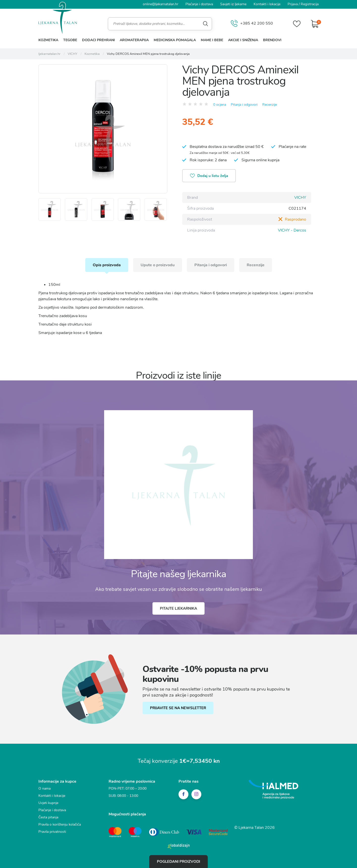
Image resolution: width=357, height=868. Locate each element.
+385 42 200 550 (252, 24)
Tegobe (70, 40)
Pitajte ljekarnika (178, 608)
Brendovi (272, 40)
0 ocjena (220, 105)
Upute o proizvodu (158, 265)
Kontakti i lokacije (267, 4)
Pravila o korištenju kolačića (60, 824)
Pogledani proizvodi (178, 862)
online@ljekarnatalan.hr (161, 4)
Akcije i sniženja (243, 40)
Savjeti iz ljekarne (233, 4)
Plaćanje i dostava (199, 4)
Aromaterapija (134, 40)
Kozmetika (48, 40)
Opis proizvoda (107, 265)
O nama (45, 788)
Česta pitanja (48, 817)
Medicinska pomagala (175, 40)
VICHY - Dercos (292, 230)
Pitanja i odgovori (244, 105)
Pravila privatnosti (52, 832)
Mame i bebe (212, 40)
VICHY (300, 198)
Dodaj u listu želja (209, 176)
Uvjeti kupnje (48, 803)
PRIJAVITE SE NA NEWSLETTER (178, 708)
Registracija (310, 4)
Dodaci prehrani (98, 40)
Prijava (293, 4)
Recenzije (270, 105)
